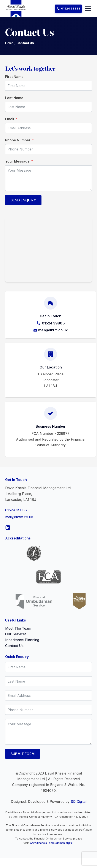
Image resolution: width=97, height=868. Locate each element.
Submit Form (23, 754)
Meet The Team (18, 628)
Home (9, 43)
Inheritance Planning (22, 640)
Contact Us (14, 646)
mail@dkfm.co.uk (19, 517)
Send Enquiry (23, 200)
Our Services (16, 634)
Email (10, 119)
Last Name (14, 98)
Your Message (17, 161)
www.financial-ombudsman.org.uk (52, 843)
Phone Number (18, 140)
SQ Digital (79, 802)
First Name (14, 77)
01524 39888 (16, 510)
